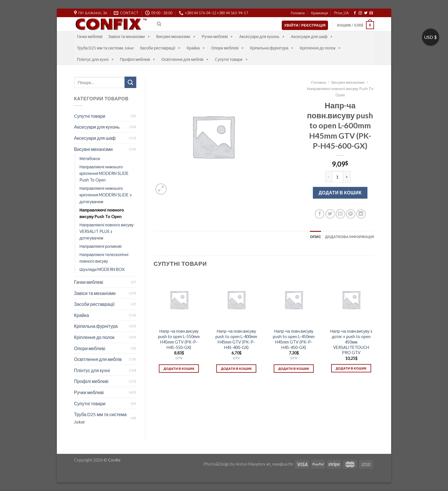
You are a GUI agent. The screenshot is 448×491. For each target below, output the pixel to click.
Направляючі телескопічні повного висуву (104, 258)
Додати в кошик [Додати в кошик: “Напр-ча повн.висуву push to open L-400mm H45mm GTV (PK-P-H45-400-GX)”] (236, 369)
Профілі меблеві (138, 59)
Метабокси (90, 158)
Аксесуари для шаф (312, 36)
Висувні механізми (176, 36)
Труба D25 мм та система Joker (105, 48)
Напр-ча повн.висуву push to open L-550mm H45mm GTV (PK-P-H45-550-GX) (179, 339)
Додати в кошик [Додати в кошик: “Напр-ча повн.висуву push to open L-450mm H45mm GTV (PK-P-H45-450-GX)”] (294, 369)
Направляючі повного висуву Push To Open (102, 213)
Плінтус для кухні (96, 59)
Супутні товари (90, 403)
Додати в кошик (340, 192)
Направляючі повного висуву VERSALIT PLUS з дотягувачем (107, 231)
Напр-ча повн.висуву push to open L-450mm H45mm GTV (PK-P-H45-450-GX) (294, 339)
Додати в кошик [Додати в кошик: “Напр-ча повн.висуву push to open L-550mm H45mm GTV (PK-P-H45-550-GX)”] (179, 369)
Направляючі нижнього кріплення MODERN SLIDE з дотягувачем (105, 195)
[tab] (316, 237)
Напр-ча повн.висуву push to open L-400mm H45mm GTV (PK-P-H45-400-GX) (236, 339)
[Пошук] (159, 24)
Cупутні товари (232, 59)
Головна (298, 13)
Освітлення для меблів (185, 59)
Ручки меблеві (218, 36)
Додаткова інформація (350, 237)
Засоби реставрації (160, 48)
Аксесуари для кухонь (262, 36)
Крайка (196, 48)
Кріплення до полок (320, 48)
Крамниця (320, 13)
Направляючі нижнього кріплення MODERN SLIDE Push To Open (104, 173)
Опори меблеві (228, 48)
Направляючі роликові (100, 246)
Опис (316, 237)
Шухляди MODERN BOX (102, 269)
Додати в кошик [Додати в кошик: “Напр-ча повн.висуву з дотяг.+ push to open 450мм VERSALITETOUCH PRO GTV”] (351, 368)
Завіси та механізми (129, 36)
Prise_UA (342, 13)
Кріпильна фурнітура (272, 48)
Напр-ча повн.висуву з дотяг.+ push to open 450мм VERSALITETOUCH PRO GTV (351, 342)
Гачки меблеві (90, 36)
